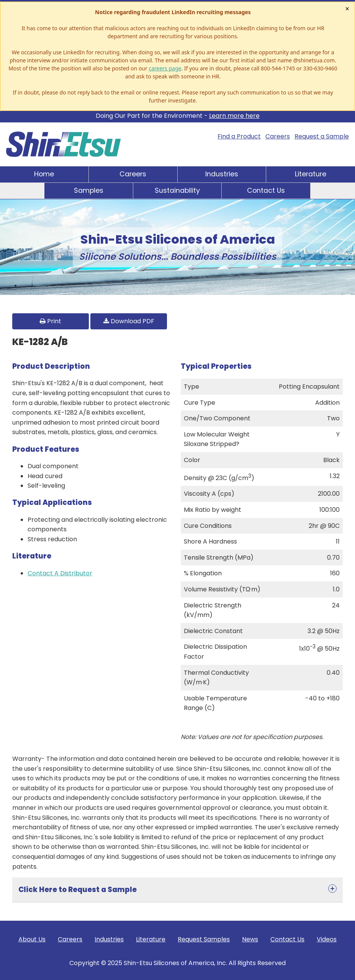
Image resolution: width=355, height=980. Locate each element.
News (250, 939)
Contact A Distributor (60, 573)
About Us (32, 939)
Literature (311, 174)
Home (44, 174)
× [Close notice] (347, 9)
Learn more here (234, 116)
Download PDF (129, 321)
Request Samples (204, 939)
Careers (278, 136)
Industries (222, 174)
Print (51, 321)
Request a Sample (322, 136)
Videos (327, 939)
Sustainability (177, 190)
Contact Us (266, 190)
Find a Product (239, 136)
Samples (89, 190)
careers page (165, 68)
